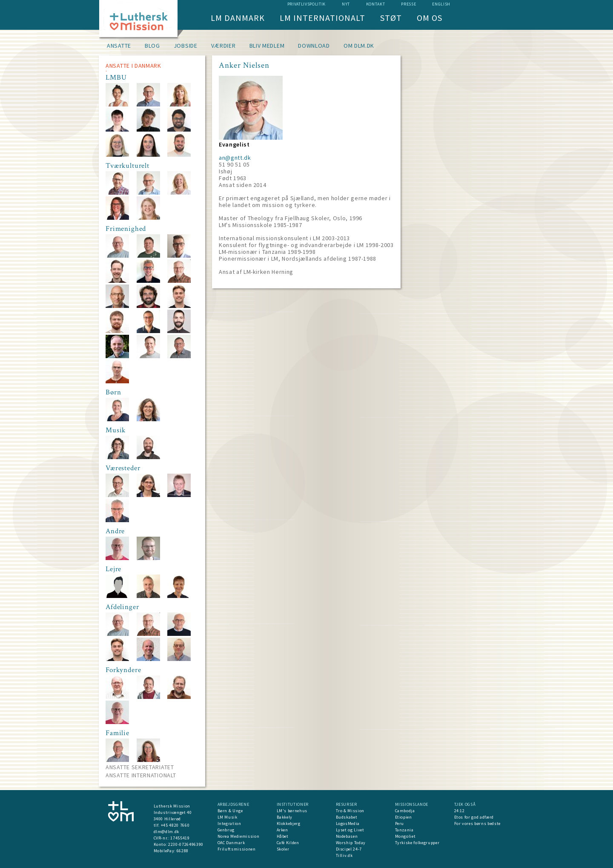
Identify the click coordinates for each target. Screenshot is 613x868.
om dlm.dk (359, 46)
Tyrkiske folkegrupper (417, 843)
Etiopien (404, 817)
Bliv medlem (267, 46)
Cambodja (405, 811)
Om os (430, 18)
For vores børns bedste (477, 823)
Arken (282, 830)
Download (314, 46)
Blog (152, 46)
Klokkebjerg (289, 823)
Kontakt (376, 4)
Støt (391, 18)
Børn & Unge (230, 811)
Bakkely (285, 817)
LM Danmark (238, 18)
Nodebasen (347, 836)
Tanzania (404, 830)
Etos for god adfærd (474, 817)
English (441, 4)
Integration (229, 823)
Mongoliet (405, 836)
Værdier (223, 46)
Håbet (283, 836)
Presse (408, 4)
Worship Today (351, 843)
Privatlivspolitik (306, 4)
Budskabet (347, 817)
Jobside (186, 46)
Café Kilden (288, 843)
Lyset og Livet (350, 830)
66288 (183, 851)
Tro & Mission (350, 811)
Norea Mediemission (239, 836)
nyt (346, 4)
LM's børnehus (292, 811)
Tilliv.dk (344, 855)
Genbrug (226, 830)
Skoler (283, 849)
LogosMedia (348, 823)
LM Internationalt (322, 18)
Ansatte (119, 46)
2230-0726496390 (186, 844)
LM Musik (228, 817)
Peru (400, 823)
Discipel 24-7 (349, 849)
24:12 (460, 811)
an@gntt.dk (235, 158)
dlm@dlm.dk (167, 832)
